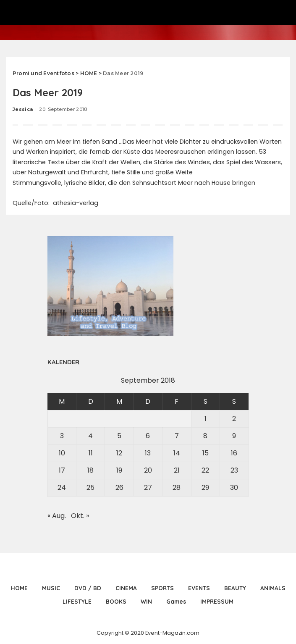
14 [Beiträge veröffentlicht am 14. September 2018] (177, 453)
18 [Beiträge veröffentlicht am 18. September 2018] (90, 470)
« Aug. (57, 516)
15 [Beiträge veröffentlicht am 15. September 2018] (206, 453)
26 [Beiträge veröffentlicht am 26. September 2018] (119, 488)
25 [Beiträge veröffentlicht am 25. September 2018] (90, 488)
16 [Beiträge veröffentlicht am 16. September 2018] (234, 453)
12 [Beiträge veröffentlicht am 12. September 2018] (119, 453)
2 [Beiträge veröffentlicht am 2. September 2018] (234, 419)
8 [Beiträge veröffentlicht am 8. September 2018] (205, 436)
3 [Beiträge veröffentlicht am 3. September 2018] (62, 436)
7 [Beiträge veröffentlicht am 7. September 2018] (177, 436)
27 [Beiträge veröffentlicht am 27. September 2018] (148, 488)
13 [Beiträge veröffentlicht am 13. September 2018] (148, 453)
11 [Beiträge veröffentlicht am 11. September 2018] (91, 453)
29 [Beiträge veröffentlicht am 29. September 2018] (205, 488)
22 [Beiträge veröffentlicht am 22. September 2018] (205, 470)
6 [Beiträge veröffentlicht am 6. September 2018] (148, 436)
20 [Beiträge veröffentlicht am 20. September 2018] (148, 470)
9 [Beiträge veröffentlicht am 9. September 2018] (234, 436)
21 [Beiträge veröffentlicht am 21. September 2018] (177, 470)
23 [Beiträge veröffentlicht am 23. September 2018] (234, 470)
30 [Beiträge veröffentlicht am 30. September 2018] (234, 488)
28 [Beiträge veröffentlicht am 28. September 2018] (177, 488)
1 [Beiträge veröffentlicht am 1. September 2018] (206, 419)
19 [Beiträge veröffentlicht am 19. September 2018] (119, 470)
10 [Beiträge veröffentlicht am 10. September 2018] (62, 453)
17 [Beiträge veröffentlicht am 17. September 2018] (62, 470)
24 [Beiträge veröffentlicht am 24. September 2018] (62, 488)
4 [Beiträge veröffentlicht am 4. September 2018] (90, 436)
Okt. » (80, 516)
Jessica (23, 109)
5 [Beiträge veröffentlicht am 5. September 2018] (119, 436)
